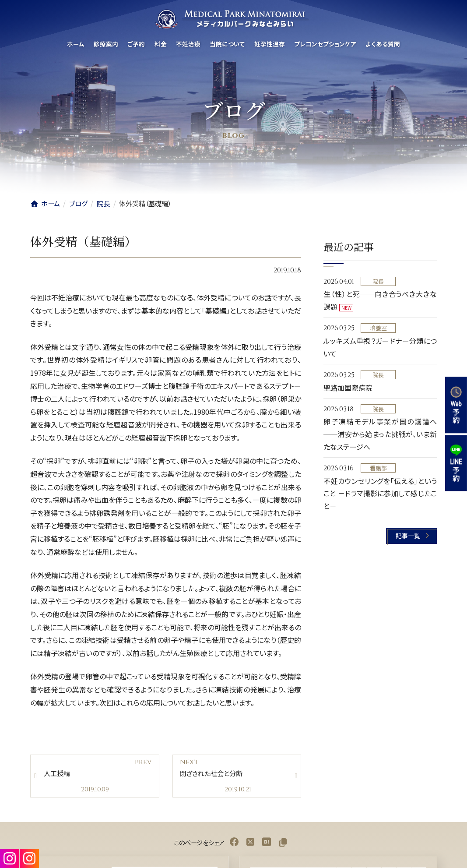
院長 (379, 281)
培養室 (378, 328)
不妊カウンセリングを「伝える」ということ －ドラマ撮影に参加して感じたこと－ (380, 494)
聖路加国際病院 (348, 388)
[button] (412, 536)
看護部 (378, 468)
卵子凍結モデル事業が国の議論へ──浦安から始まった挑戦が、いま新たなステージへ (380, 434)
